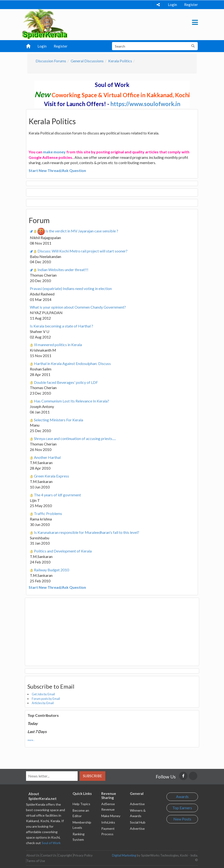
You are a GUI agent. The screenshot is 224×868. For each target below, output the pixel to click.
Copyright (65, 855)
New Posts (182, 819)
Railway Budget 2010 (51, 570)
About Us (33, 855)
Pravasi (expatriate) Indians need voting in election (71, 288)
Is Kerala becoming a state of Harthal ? (61, 326)
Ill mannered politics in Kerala (58, 345)
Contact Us (49, 855)
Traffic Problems (48, 513)
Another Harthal (47, 457)
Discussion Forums (51, 61)
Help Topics (81, 804)
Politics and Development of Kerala (63, 551)
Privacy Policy (83, 855)
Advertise (137, 804)
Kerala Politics (120, 61)
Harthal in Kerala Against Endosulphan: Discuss (72, 363)
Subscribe (92, 776)
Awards (182, 796)
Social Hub (138, 822)
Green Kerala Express (51, 476)
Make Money (111, 816)
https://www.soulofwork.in (145, 104)
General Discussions (87, 61)
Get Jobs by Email (43, 694)
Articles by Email (43, 703)
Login (172, 5)
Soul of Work (51, 843)
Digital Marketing (124, 855)
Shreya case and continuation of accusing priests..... (75, 438)
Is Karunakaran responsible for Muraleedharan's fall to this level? (87, 532)
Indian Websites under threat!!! (63, 270)
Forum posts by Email (46, 699)
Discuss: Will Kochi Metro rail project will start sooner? (83, 251)
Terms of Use (36, 861)
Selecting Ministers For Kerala (59, 420)
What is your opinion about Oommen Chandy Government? (78, 307)
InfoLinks (108, 822)
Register (191, 5)
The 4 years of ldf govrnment (57, 495)
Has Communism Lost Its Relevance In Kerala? (72, 401)
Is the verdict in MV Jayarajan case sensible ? (82, 231)
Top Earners (182, 808)
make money (54, 152)
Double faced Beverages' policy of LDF (66, 382)
